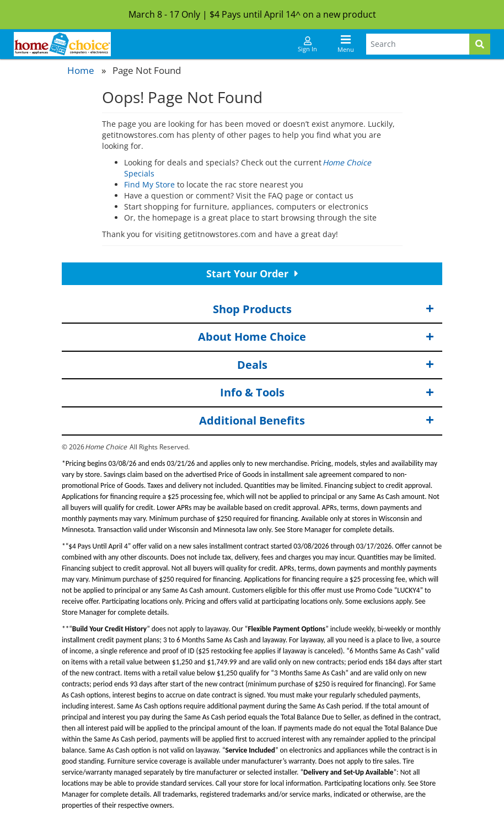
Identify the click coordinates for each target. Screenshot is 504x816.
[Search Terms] (418, 44)
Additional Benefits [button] (317, 421)
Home (81, 70)
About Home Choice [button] (316, 337)
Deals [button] (336, 365)
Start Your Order (252, 273)
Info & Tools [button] (327, 393)
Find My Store (149, 184)
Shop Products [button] (324, 310)
